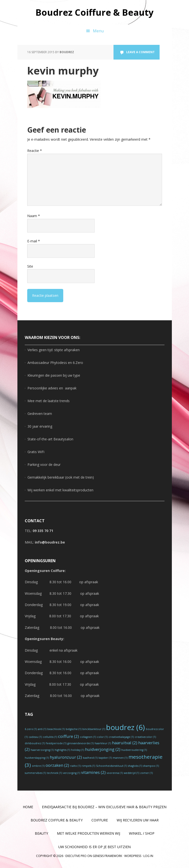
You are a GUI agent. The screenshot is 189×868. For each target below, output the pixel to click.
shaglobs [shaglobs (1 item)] (135, 766)
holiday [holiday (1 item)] (78, 750)
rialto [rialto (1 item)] (75, 766)
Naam (34, 216)
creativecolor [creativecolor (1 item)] (145, 737)
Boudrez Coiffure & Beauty (94, 12)
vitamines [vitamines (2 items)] (93, 772)
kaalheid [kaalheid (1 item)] (90, 758)
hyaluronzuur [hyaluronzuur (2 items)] (66, 757)
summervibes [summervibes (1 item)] (35, 773)
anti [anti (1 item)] (42, 729)
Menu (98, 31)
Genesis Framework (107, 856)
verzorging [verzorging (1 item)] (72, 773)
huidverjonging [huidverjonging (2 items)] (103, 749)
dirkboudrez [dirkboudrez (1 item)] (35, 743)
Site (30, 266)
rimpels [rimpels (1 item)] (88, 766)
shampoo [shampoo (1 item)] (151, 766)
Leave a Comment (140, 52)
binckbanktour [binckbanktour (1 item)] (94, 729)
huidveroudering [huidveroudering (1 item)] (134, 750)
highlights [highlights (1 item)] (62, 750)
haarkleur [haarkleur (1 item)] (103, 743)
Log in (148, 856)
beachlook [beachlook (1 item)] (56, 729)
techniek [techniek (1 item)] (54, 773)
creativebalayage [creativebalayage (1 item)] (121, 737)
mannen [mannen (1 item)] (120, 758)
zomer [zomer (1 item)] (146, 773)
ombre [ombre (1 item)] (38, 766)
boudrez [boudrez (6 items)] (126, 727)
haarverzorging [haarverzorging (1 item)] (42, 750)
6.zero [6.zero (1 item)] (31, 729)
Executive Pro (76, 856)
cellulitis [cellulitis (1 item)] (50, 737)
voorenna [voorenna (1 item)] (115, 773)
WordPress (133, 856)
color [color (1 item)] (102, 737)
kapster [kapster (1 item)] (105, 758)
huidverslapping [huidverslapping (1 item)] (37, 758)
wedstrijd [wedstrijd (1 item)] (132, 773)
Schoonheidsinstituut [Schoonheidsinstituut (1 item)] (112, 766)
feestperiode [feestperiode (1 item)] (56, 743)
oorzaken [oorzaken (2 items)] (57, 765)
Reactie (35, 151)
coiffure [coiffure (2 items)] (69, 736)
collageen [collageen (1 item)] (88, 737)
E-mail (34, 241)
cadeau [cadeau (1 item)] (35, 737)
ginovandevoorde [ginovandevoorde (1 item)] (81, 743)
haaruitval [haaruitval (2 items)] (125, 743)
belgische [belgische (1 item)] (74, 729)
